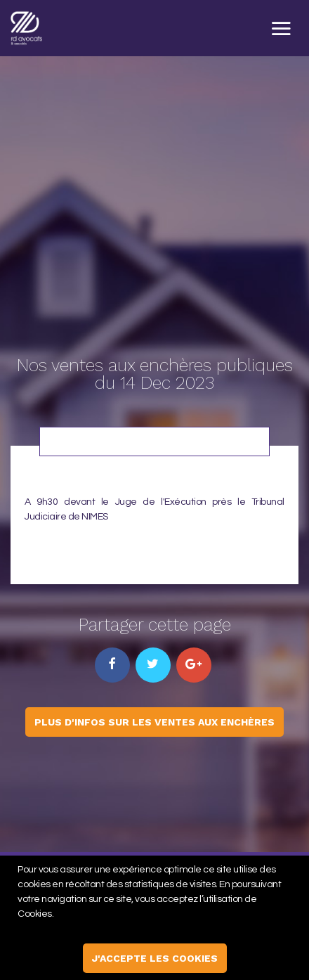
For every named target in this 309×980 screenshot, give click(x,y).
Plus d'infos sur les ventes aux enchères (154, 722)
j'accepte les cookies (155, 958)
